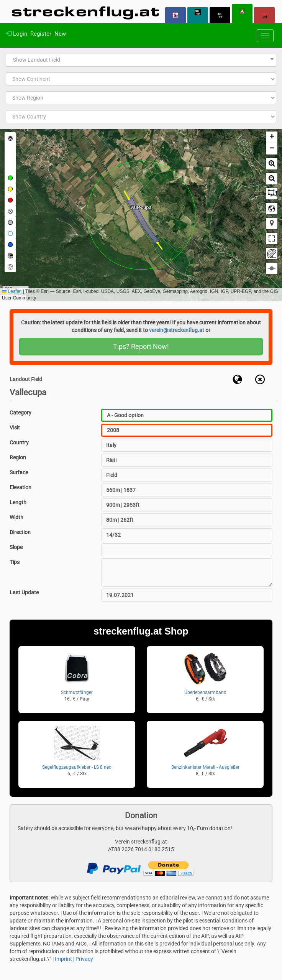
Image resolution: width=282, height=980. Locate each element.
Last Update (24, 592)
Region (18, 457)
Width (16, 517)
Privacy (84, 959)
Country (19, 442)
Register (41, 34)
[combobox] (141, 60)
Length (18, 502)
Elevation (20, 487)
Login (16, 34)
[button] (272, 137)
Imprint (63, 959)
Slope (16, 547)
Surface (19, 472)
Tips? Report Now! (141, 346)
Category (20, 413)
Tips (15, 562)
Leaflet (12, 291)
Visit (15, 428)
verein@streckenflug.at (177, 330)
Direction (20, 532)
